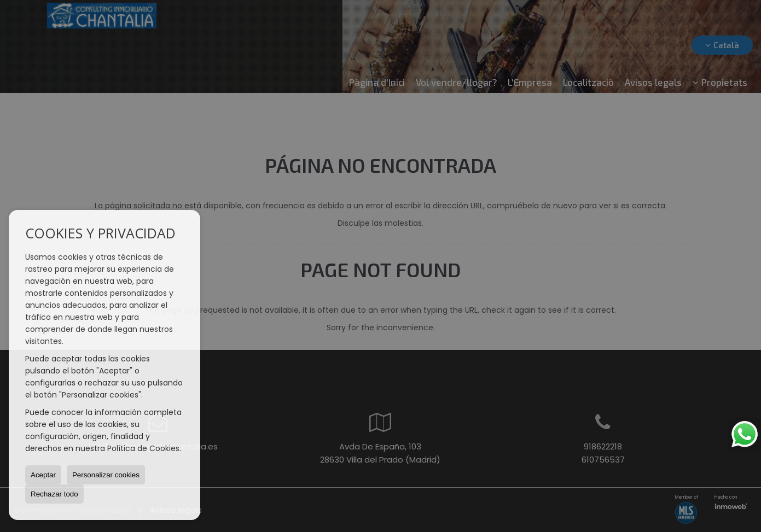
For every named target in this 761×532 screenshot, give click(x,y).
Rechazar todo (54, 494)
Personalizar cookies (106, 475)
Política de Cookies (143, 448)
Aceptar (43, 475)
